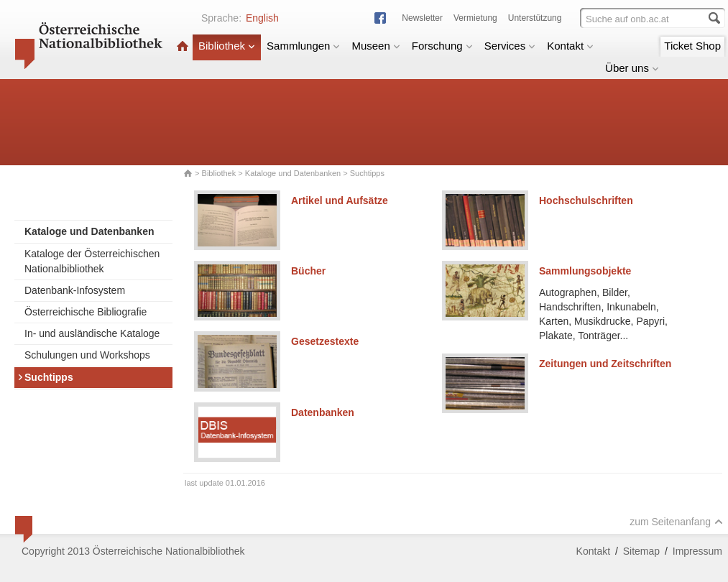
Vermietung (475, 18)
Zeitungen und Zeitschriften (605, 364)
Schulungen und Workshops (87, 355)
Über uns (632, 68)
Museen (375, 46)
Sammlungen (303, 46)
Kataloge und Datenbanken (293, 173)
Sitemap (641, 551)
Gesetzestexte (325, 341)
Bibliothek (227, 46)
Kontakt (570, 46)
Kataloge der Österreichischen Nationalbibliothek (92, 261)
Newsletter (422, 18)
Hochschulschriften (586, 200)
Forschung (442, 46)
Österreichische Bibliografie (86, 312)
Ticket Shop (692, 46)
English (262, 18)
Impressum (697, 551)
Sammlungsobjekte (585, 271)
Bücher (308, 271)
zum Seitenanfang (676, 522)
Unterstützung (535, 18)
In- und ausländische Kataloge (92, 333)
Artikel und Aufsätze (340, 200)
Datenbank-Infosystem (75, 290)
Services (510, 46)
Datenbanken (323, 412)
